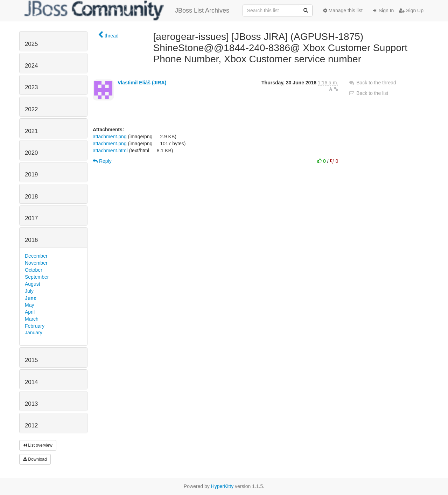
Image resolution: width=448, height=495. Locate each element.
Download (35, 459)
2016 (31, 240)
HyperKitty (222, 486)
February (35, 326)
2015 (31, 360)
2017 (31, 218)
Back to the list (368, 93)
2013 (31, 404)
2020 (31, 153)
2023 (31, 87)
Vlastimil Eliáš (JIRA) (142, 83)
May (29, 305)
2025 (31, 44)
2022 (31, 109)
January (34, 333)
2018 (31, 197)
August (33, 284)
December (36, 256)
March (32, 319)
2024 (31, 66)
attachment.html (110, 151)
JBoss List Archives (127, 11)
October (34, 270)
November (36, 263)
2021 (31, 131)
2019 (31, 175)
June (31, 298)
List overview (38, 445)
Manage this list (343, 11)
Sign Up (411, 11)
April (30, 312)
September (37, 277)
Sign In (383, 11)
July (29, 291)
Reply (102, 161)
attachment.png (110, 137)
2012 (31, 426)
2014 (31, 382)
